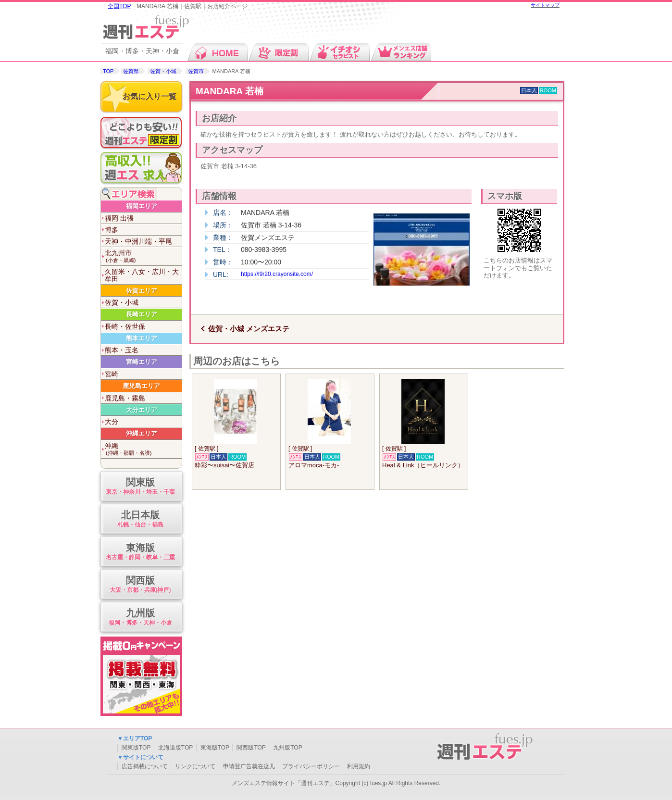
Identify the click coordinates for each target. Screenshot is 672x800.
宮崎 (112, 374)
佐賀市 (196, 71)
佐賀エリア (142, 291)
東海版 (140, 552)
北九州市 (143, 256)
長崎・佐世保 (125, 326)
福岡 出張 (119, 218)
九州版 (140, 618)
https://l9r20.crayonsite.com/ (277, 274)
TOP (108, 71)
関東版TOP (136, 748)
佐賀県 (131, 71)
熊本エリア (142, 338)
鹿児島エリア (141, 386)
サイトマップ (545, 5)
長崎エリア (142, 314)
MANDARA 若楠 (230, 91)
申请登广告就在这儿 (249, 766)
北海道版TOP (175, 748)
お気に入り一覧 (149, 96)
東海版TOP (215, 748)
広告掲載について (145, 766)
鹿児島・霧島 (125, 398)
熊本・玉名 (122, 350)
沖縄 (143, 449)
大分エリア (142, 410)
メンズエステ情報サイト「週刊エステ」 (284, 783)
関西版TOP (251, 748)
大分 (112, 422)
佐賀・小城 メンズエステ (249, 329)
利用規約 (359, 766)
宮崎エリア (142, 362)
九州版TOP (287, 748)
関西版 (140, 585)
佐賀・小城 (163, 71)
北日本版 (140, 519)
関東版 (140, 487)
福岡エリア (142, 206)
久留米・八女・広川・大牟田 (142, 275)
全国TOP (119, 6)
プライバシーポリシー (311, 766)
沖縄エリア (142, 433)
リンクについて (195, 766)
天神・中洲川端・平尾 (138, 241)
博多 (112, 230)
